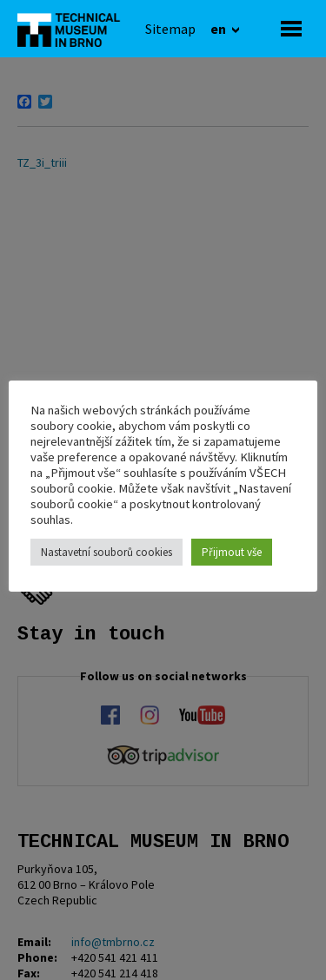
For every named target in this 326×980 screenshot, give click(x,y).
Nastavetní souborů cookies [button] (106, 552)
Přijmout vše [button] (232, 552)
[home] (74, 29)
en (220, 29)
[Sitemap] (170, 29)
